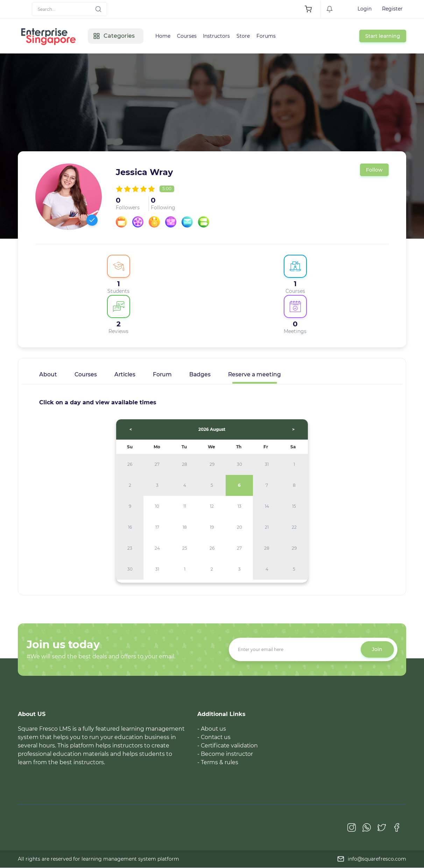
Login (365, 9)
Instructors (218, 36)
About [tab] (48, 374)
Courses (188, 36)
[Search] (69, 9)
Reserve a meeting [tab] (257, 374)
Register (392, 9)
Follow (374, 170)
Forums (268, 36)
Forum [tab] (164, 374)
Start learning (383, 36)
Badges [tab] (202, 374)
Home (163, 36)
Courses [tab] (86, 374)
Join (377, 650)
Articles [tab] (126, 374)
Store (245, 36)
